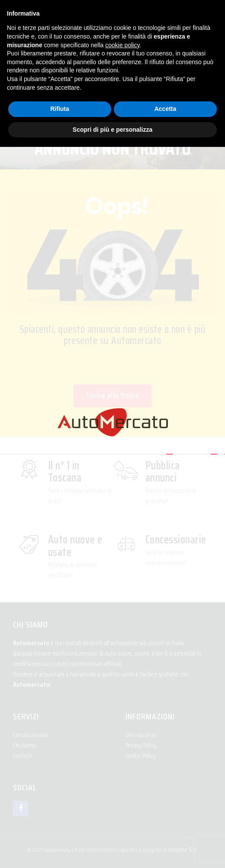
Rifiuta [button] (60, 109)
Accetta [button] (166, 109)
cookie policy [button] (122, 45)
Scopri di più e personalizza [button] (112, 130)
